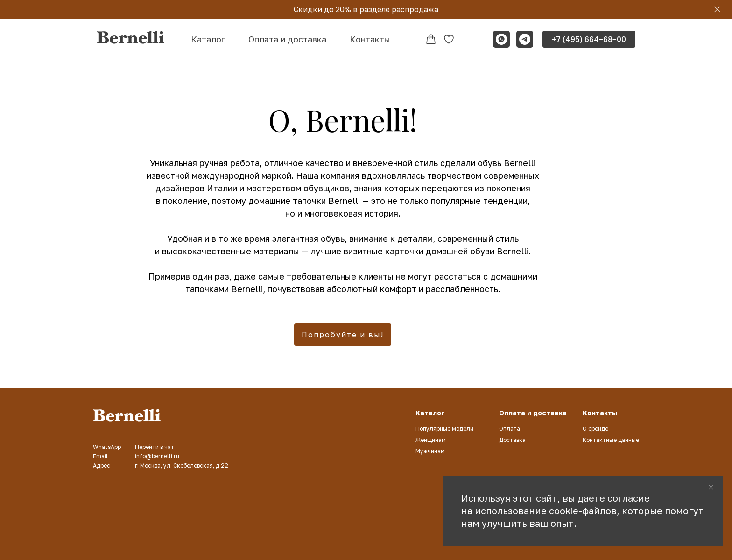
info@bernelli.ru (157, 456)
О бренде (595, 429)
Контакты (370, 39)
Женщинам (431, 440)
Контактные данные (611, 440)
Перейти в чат (155, 447)
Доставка (512, 440)
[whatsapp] (501, 39)
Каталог (208, 39)
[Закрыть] (717, 10)
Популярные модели (444, 429)
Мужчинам (430, 451)
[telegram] (525, 39)
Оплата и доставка (287, 39)
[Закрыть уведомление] (711, 487)
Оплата (510, 429)
